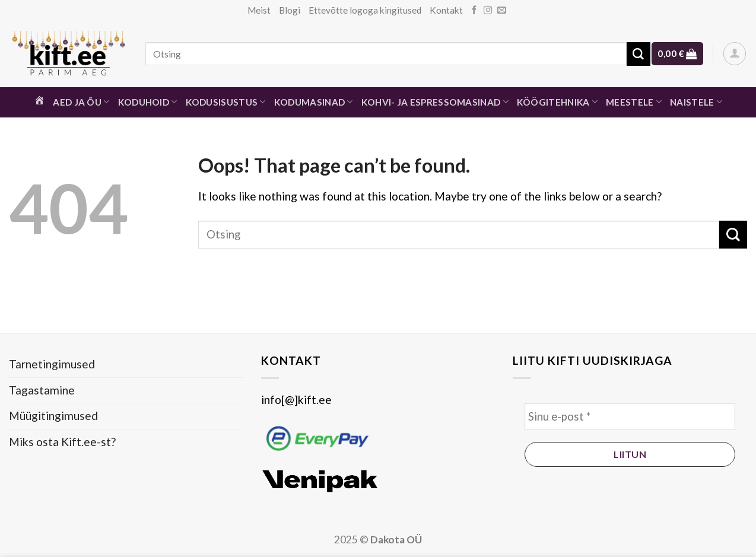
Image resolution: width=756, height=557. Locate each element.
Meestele (634, 102)
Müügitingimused (53, 416)
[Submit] (639, 54)
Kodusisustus (226, 102)
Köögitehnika (557, 102)
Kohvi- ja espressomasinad (435, 102)
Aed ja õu (81, 102)
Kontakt (446, 10)
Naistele (696, 102)
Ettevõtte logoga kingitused (365, 10)
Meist (259, 10)
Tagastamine (42, 390)
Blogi (290, 10)
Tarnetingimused (52, 364)
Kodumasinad (314, 102)
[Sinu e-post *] (630, 417)
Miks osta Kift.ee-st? (62, 442)
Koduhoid (148, 102)
